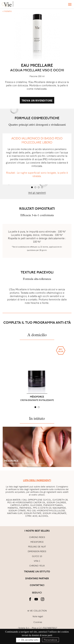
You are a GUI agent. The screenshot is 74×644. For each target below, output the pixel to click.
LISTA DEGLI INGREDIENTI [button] (37, 481)
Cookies (38, 622)
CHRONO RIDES (37, 537)
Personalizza (50, 640)
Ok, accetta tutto (28, 640)
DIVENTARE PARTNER (37, 579)
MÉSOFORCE (37, 397)
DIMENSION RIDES (37, 551)
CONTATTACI (37, 585)
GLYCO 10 (37, 556)
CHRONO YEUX (37, 565)
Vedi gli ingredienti (37, 192)
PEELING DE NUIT (37, 546)
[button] (8, 372)
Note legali (38, 616)
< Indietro (7, 11)
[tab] (32, 187)
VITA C (37, 561)
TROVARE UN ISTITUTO (37, 572)
